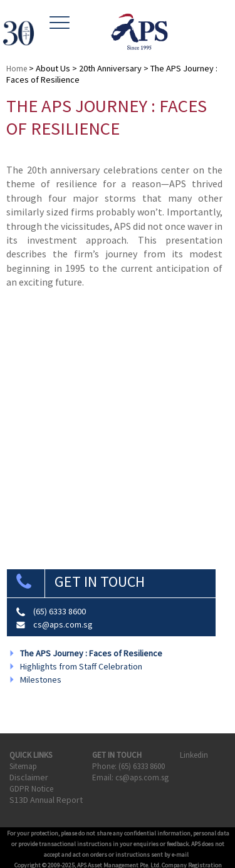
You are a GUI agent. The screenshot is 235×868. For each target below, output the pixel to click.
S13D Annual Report (46, 800)
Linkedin (195, 755)
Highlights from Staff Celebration (81, 666)
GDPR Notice (31, 789)
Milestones (41, 679)
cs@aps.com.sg (63, 624)
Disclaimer (29, 777)
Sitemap (23, 766)
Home (17, 69)
